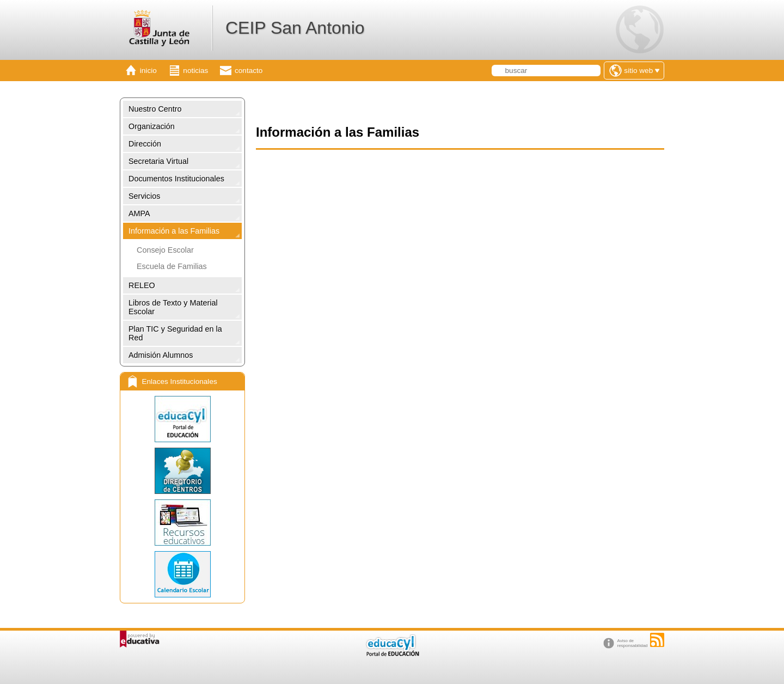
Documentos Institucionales (176, 179)
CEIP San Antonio (295, 28)
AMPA (139, 213)
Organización (152, 126)
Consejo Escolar (165, 250)
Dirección (145, 144)
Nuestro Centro (155, 109)
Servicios (144, 196)
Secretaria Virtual (158, 161)
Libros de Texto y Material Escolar (173, 307)
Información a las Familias (174, 231)
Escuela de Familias (172, 266)
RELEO (142, 285)
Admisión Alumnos (161, 355)
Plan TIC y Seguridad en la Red (175, 333)
